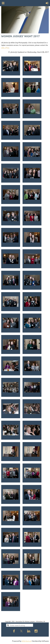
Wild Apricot (27, 641)
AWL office (5, 48)
